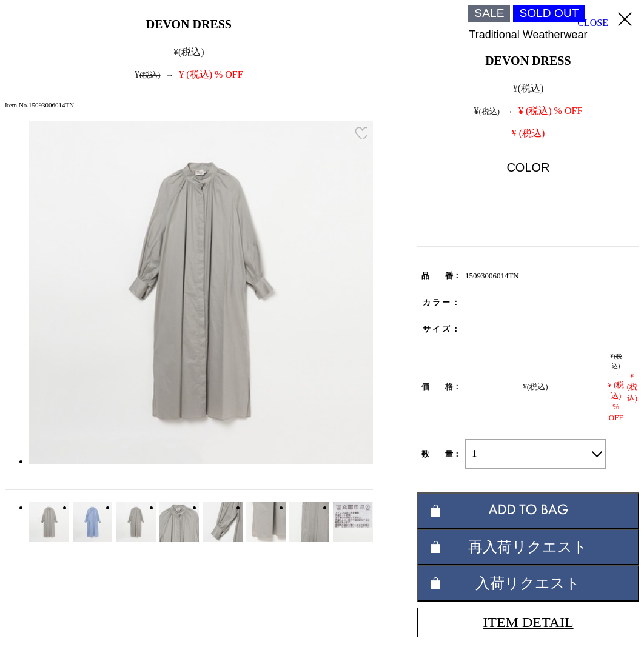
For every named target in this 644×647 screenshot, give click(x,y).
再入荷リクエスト (528, 547)
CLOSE (605, 20)
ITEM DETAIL (528, 622)
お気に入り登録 (361, 133)
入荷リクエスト (528, 583)
